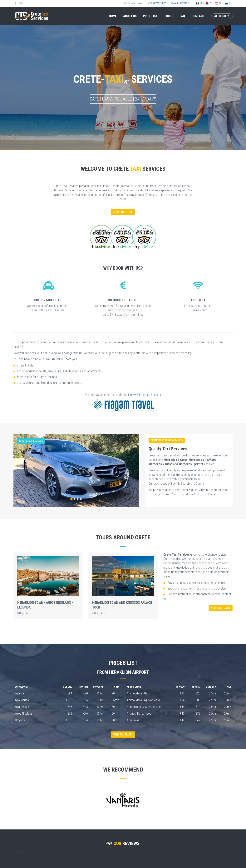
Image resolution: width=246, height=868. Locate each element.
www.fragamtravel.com (147, 395)
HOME (113, 16)
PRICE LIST (150, 16)
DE (209, 3)
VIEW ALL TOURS (221, 608)
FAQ (182, 16)
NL (219, 3)
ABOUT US (130, 16)
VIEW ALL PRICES (123, 735)
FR (199, 3)
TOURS (169, 16)
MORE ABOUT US (123, 212)
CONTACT (198, 16)
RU (229, 3)
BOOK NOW (222, 16)
